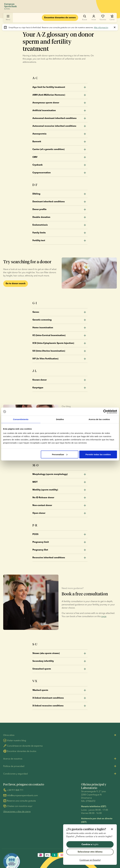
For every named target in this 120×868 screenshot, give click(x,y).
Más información (101, 27)
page (104, 616)
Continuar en (90, 860)
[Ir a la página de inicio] (11, 6)
